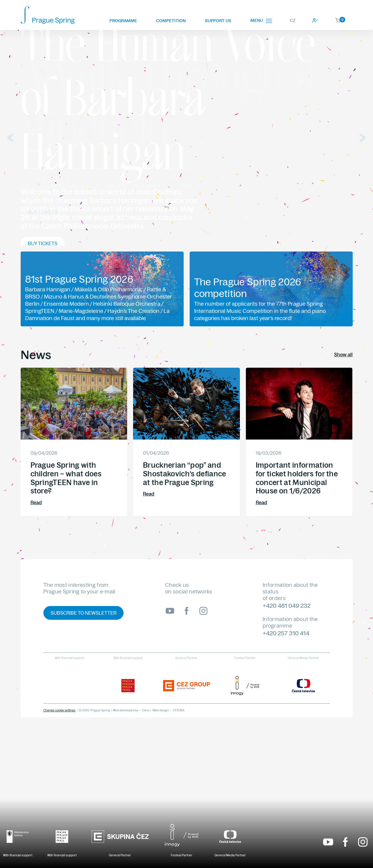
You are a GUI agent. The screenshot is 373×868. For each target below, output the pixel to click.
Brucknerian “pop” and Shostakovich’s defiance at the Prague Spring (184, 474)
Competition (171, 21)
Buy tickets (43, 212)
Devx (146, 710)
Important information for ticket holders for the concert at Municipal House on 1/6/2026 (297, 478)
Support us (218, 21)
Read (36, 502)
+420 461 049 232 (287, 606)
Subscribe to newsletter (83, 613)
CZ (293, 20)
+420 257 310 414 (286, 633)
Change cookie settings (59, 710)
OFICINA (179, 710)
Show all (343, 355)
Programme (123, 21)
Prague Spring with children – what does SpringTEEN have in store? (66, 478)
